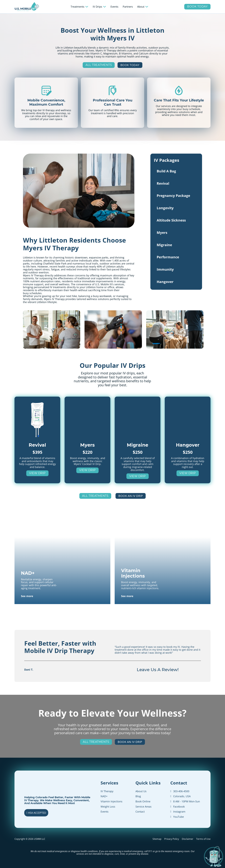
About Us (141, 791)
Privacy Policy (172, 839)
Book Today (197, 6)
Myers (162, 232)
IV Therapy (107, 791)
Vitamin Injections (111, 801)
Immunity (165, 269)
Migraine (164, 245)
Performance (168, 257)
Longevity (165, 208)
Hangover (165, 282)
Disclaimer (188, 839)
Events (114, 7)
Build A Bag (166, 171)
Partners (127, 7)
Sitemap (157, 839)
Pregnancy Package (173, 196)
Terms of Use (203, 839)
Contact (140, 812)
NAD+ (104, 796)
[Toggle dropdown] (87, 7)
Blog (138, 796)
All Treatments (99, 65)
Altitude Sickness (171, 220)
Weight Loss (108, 807)
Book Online (143, 801)
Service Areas (143, 807)
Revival (163, 183)
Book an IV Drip (131, 496)
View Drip (37, 473)
